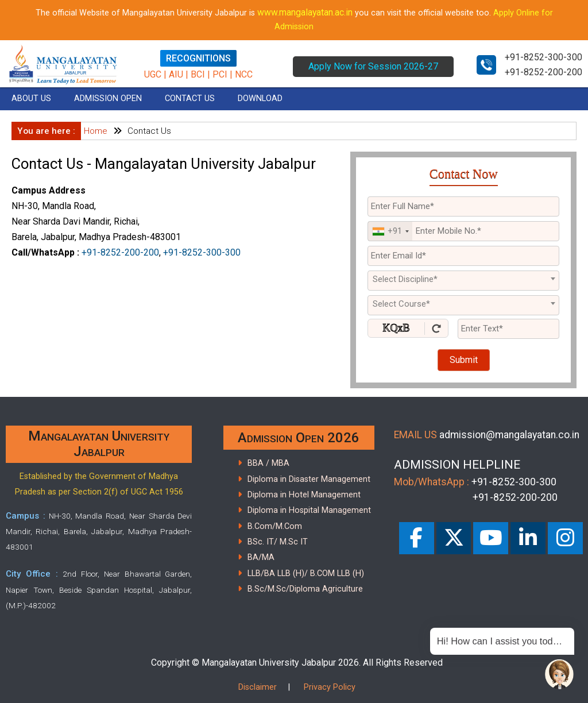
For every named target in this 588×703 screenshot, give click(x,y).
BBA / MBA (268, 463)
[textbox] (463, 279)
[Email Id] (463, 256)
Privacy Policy (330, 687)
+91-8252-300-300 (543, 57)
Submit (464, 360)
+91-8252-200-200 (543, 72)
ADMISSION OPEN (108, 99)
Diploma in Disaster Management (309, 479)
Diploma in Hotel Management (304, 495)
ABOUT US (31, 99)
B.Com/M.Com (275, 526)
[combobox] (390, 231)
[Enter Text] (508, 329)
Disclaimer (258, 687)
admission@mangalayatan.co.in (509, 435)
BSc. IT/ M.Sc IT (278, 542)
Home (96, 131)
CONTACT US (190, 99)
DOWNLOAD (260, 99)
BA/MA (261, 557)
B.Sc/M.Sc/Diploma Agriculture (305, 589)
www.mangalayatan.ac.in (305, 12)
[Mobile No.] (463, 231)
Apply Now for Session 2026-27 (373, 66)
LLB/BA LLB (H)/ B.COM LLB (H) (306, 573)
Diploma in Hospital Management (309, 510)
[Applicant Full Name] (463, 206)
